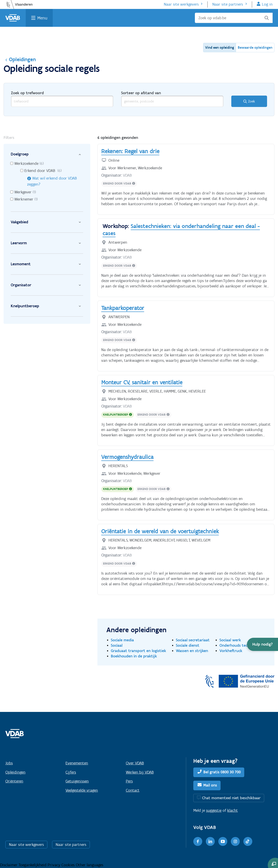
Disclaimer (9, 865)
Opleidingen (20, 59)
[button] (262, 644)
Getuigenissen (77, 781)
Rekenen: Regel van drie (130, 151)
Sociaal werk (230, 640)
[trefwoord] (62, 101)
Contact (133, 790)
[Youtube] (223, 841)
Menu (42, 18)
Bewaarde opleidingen (255, 47)
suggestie (214, 810)
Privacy (55, 865)
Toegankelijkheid (33, 865)
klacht (233, 810)
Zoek (252, 101)
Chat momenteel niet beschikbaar (231, 798)
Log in (267, 4)
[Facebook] (198, 841)
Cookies (69, 865)
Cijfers (71, 772)
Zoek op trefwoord (27, 93)
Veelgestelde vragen (82, 790)
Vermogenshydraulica (127, 457)
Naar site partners (228, 4)
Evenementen (77, 763)
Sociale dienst (188, 645)
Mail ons (210, 785)
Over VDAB (135, 763)
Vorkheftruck (231, 651)
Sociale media (122, 640)
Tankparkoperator (123, 308)
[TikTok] (248, 841)
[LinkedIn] (210, 841)
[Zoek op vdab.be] (234, 18)
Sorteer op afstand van (141, 93)
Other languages (90, 865)
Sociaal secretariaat (193, 640)
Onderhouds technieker (240, 645)
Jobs (9, 763)
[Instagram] (235, 841)
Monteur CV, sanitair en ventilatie (142, 382)
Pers (129, 781)
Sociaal (117, 645)
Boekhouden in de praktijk (134, 656)
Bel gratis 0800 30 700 (222, 772)
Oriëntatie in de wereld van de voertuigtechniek (160, 531)
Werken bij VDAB (140, 772)
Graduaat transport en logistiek (138, 651)
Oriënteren (14, 781)
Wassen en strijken (192, 651)
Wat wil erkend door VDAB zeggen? (52, 181)
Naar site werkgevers (181, 4)
